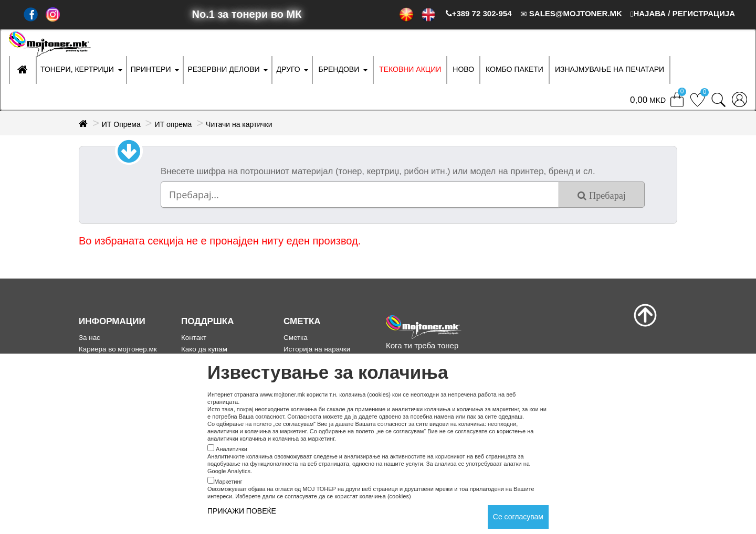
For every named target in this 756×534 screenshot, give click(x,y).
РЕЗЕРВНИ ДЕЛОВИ (223, 69)
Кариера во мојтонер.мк (118, 349)
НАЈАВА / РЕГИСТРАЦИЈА (683, 13)
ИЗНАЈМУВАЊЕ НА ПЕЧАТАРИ (610, 69)
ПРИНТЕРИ (151, 69)
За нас (90, 338)
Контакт (194, 338)
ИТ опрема (173, 124)
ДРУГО (288, 69)
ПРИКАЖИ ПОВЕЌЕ (242, 511)
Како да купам (204, 349)
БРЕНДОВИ (339, 69)
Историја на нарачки (317, 349)
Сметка (296, 338)
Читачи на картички (239, 124)
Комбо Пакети (514, 69)
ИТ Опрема (121, 124)
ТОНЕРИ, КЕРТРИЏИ (77, 69)
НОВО (463, 69)
